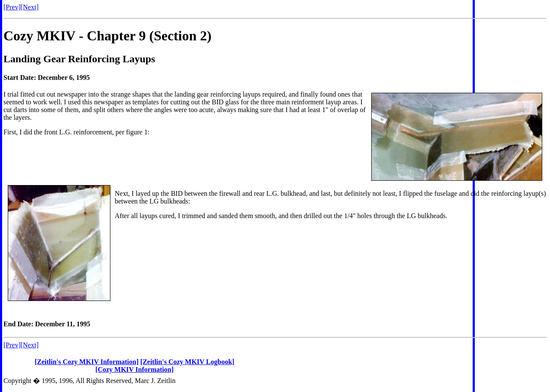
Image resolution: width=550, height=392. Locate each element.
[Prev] (12, 7)
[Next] (30, 7)
